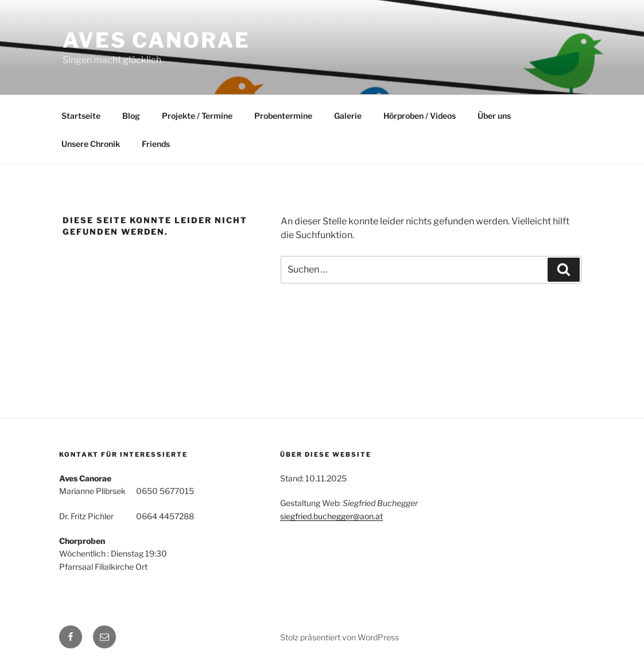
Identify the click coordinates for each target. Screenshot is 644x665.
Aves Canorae (156, 40)
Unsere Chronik (91, 144)
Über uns (494, 116)
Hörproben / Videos (420, 116)
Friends (156, 144)
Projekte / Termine (197, 116)
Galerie (348, 116)
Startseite (81, 116)
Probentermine (283, 116)
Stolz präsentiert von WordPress (340, 637)
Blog (131, 116)
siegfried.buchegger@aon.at (331, 516)
